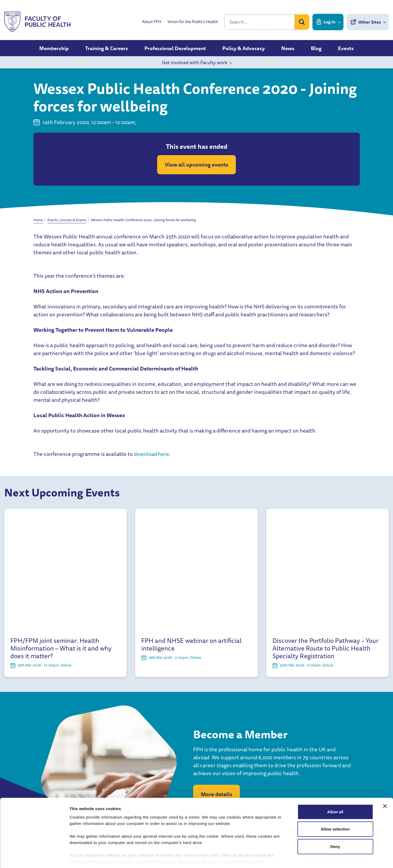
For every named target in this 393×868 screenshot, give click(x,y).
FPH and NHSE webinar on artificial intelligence (191, 528)
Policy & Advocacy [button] (244, 48)
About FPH (152, 22)
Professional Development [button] (175, 48)
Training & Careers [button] (107, 48)
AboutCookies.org (246, 837)
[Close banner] (385, 781)
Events (346, 48)
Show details (278, 858)
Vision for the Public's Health (193, 22)
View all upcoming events (197, 165)
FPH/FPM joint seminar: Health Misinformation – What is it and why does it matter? (61, 532)
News (288, 48)
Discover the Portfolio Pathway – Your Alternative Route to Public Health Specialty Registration (325, 532)
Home (38, 220)
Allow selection (335, 804)
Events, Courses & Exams (67, 220)
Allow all (335, 787)
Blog (316, 48)
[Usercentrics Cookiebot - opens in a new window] (34, 858)
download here (151, 454)
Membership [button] (54, 48)
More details (217, 678)
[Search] (260, 22)
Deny (335, 822)
